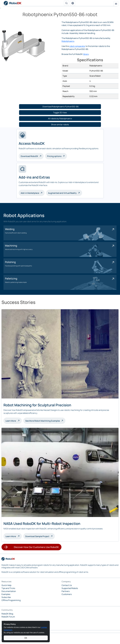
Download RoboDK (29, 156)
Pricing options (54, 156)
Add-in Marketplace (30, 193)
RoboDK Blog (7, 614)
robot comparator (77, 46)
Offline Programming (11, 600)
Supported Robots (70, 588)
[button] (73, 3)
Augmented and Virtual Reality (62, 193)
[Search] (66, 3)
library (86, 54)
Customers (67, 594)
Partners (66, 591)
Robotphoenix (68, 41)
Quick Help (6, 585)
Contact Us (67, 585)
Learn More (14, 421)
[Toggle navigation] (116, 4)
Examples (6, 594)
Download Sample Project (37, 536)
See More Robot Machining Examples (43, 421)
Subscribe (6, 597)
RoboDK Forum (8, 617)
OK (26, 638)
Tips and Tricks (8, 588)
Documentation (9, 591)
